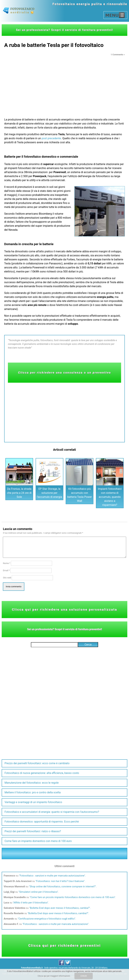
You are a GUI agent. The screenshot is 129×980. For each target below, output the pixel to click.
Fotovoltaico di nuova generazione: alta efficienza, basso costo (42, 773)
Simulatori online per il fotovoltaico (38, 892)
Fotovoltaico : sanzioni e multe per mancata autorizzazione (52, 876)
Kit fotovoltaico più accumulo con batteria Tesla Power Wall (80, 495)
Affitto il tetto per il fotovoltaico (30, 903)
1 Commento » (118, 55)
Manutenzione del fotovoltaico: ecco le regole (32, 783)
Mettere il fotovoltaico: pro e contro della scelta (33, 792)
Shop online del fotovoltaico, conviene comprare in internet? (62, 887)
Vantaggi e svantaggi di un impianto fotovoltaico (33, 802)
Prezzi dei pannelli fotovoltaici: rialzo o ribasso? (33, 831)
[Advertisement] (64, 82)
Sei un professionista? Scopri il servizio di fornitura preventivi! (64, 30)
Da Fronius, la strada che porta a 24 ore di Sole (19, 493)
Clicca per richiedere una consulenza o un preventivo (64, 372)
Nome (7, 563)
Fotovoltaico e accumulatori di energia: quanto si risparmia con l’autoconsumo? (52, 812)
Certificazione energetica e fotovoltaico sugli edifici (47, 919)
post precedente (51, 138)
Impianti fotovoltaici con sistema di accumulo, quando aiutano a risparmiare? (110, 497)
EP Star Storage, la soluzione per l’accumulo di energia (49, 493)
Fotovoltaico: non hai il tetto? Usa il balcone (60, 881)
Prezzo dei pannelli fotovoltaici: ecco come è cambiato (37, 763)
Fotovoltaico (64, 4)
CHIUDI (84, 976)
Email (6, 570)
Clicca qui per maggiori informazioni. (54, 976)
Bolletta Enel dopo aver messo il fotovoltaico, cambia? (59, 908)
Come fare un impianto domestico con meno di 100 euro (38, 841)
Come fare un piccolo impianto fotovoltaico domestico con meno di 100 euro (72, 897)
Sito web (7, 578)
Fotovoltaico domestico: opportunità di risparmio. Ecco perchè (42, 822)
